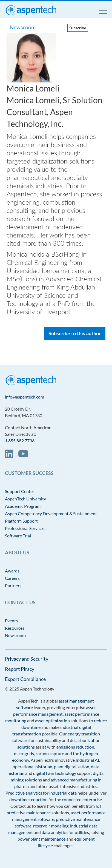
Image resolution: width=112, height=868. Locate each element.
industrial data (63, 793)
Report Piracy (20, 669)
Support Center (20, 491)
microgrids (24, 753)
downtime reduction (28, 799)
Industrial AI (87, 760)
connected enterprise (82, 799)
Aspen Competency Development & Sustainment (51, 513)
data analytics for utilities (65, 832)
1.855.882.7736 (20, 441)
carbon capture (50, 753)
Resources (15, 628)
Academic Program (23, 506)
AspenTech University (25, 499)
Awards (12, 571)
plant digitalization (72, 767)
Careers (12, 578)
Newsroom (23, 27)
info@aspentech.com (25, 397)
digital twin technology (55, 773)
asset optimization (52, 721)
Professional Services (25, 528)
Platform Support (21, 521)
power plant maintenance (41, 839)
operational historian (32, 767)
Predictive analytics (24, 793)
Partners (13, 585)
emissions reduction (75, 747)
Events (11, 621)
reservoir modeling (51, 826)
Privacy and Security (27, 659)
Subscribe (78, 28)
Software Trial (18, 536)
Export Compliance (25, 679)
